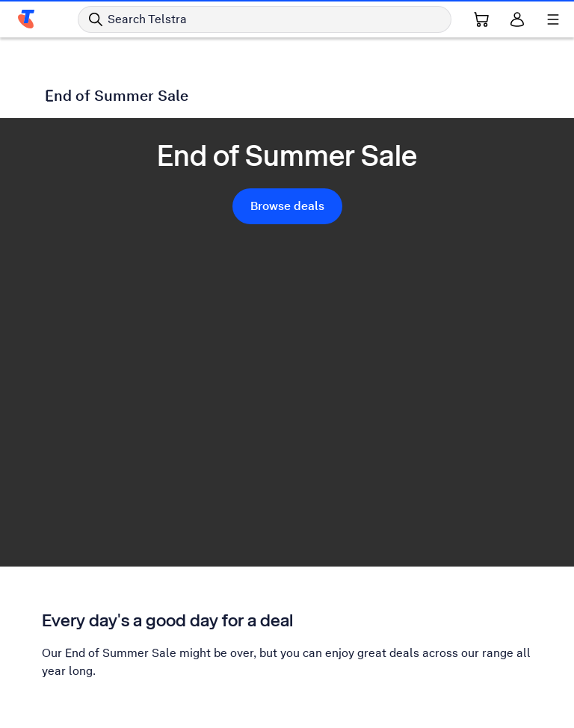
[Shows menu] (553, 19)
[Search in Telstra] (265, 19)
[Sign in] (517, 19)
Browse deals (287, 206)
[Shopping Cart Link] (481, 19)
